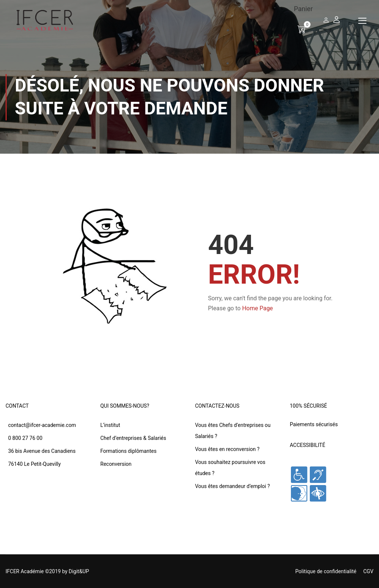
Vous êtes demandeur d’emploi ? (232, 486)
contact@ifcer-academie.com (42, 425)
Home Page (257, 308)
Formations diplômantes (128, 451)
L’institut (110, 425)
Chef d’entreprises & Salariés (133, 438)
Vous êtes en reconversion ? (227, 449)
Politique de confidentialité (326, 571)
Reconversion (116, 464)
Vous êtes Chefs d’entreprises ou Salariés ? (233, 431)
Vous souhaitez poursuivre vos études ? (230, 468)
